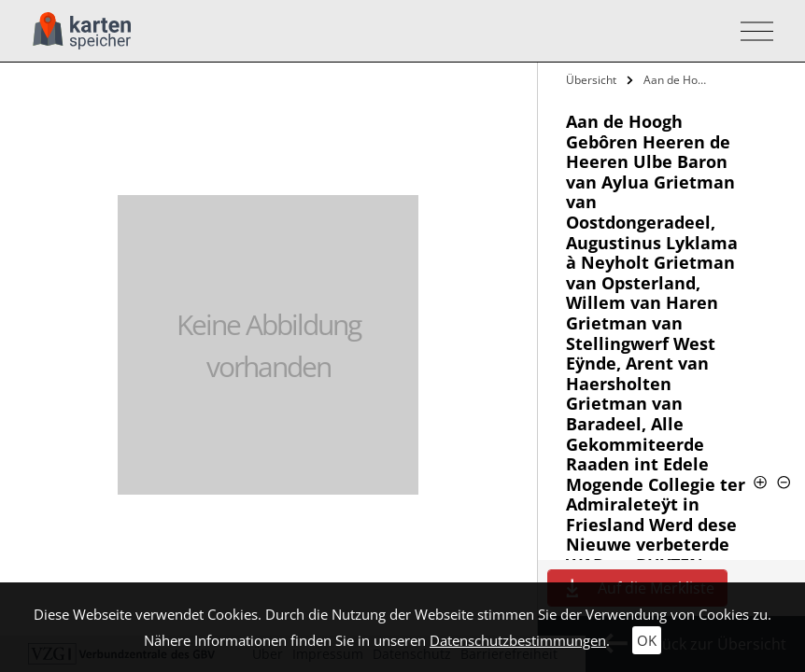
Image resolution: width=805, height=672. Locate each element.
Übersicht (591, 80)
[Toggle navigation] (751, 31)
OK (647, 640)
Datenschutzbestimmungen (518, 640)
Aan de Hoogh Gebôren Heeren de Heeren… (678, 80)
